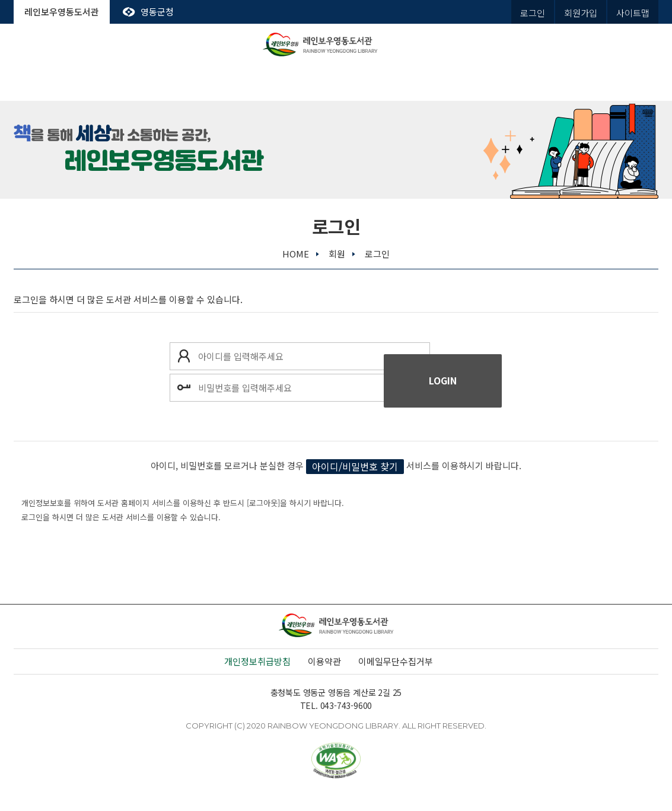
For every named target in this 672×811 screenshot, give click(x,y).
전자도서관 (244, 83)
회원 (337, 254)
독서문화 (336, 83)
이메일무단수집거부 (396, 661)
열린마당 (520, 83)
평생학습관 (428, 83)
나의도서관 (612, 83)
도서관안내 (60, 83)
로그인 (533, 13)
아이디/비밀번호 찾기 (355, 466)
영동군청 (157, 12)
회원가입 (581, 13)
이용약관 (324, 661)
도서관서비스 (152, 83)
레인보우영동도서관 (62, 12)
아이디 (183, 356)
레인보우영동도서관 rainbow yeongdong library (336, 44)
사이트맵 (633, 13)
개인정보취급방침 (257, 661)
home (296, 254)
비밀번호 (183, 388)
